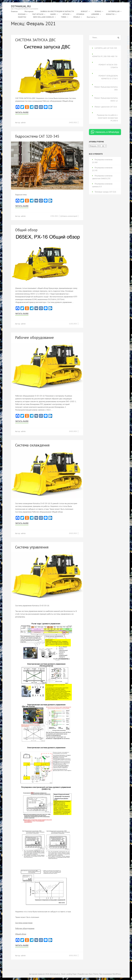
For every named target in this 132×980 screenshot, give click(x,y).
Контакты (91, 17)
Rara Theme (94, 974)
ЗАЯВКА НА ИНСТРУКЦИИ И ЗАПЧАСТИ (57, 11)
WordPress (117, 974)
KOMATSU (110, 14)
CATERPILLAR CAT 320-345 (106, 48)
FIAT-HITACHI (38, 14)
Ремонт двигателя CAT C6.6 (106, 107)
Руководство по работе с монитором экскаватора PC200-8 (107, 118)
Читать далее (22, 112)
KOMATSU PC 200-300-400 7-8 (105, 56)
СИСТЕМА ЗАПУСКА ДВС (35, 40)
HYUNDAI (80, 14)
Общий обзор (26, 230)
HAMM (53, 14)
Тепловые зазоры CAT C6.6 (105, 192)
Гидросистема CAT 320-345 (37, 136)
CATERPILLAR (114, 11)
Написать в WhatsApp (107, 132)
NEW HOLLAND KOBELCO (43, 17)
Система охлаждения (32, 445)
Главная (14, 11)
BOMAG (98, 11)
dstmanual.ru (21, 6)
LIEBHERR (95, 14)
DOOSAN (22, 14)
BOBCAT (84, 11)
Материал (29, 11)
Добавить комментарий (69, 216)
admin (23, 122)
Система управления (32, 547)
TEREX (64, 17)
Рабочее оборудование (34, 337)
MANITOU (22, 17)
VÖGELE (77, 17)
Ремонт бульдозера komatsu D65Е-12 (106, 99)
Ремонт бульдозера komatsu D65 (106, 88)
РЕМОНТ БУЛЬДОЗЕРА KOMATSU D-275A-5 (108, 77)
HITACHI (66, 14)
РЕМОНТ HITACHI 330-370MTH (108, 66)
